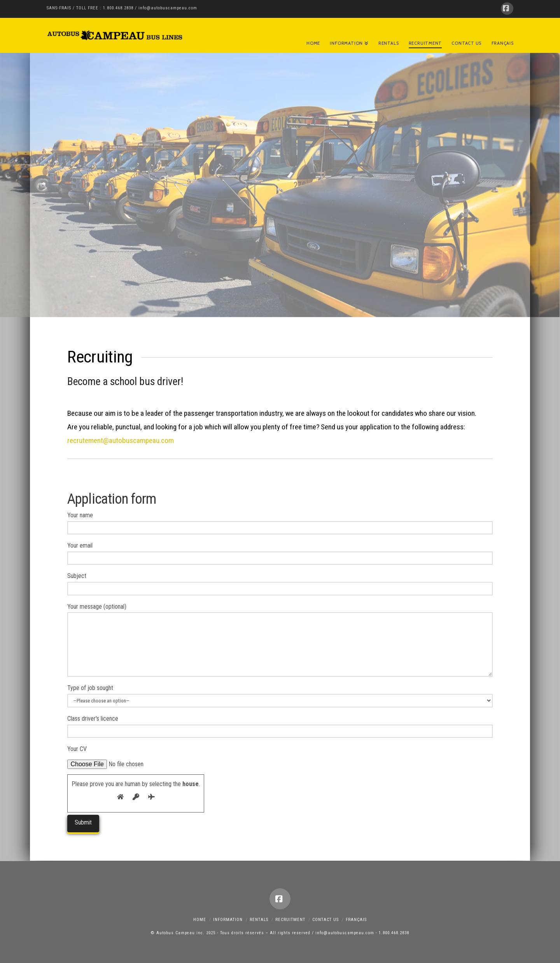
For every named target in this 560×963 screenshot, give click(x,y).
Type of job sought (280, 695)
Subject (280, 583)
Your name (280, 522)
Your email (280, 552)
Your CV (120, 756)
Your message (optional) (280, 612)
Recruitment (290, 920)
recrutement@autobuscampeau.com (121, 440)
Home (200, 920)
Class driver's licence (280, 726)
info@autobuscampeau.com (168, 8)
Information (228, 920)
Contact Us (325, 920)
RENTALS (259, 920)
